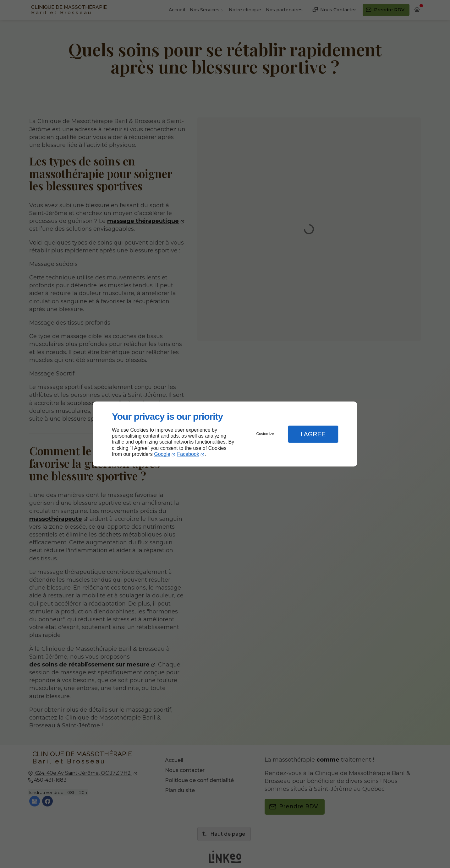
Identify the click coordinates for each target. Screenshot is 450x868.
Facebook (188, 454)
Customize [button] (265, 434)
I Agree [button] (313, 434)
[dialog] (225, 434)
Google (162, 454)
